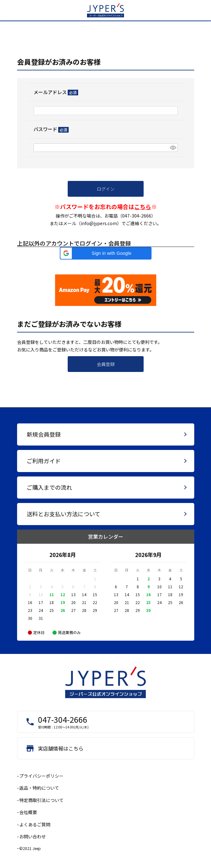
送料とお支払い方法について (63, 514)
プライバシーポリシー (41, 776)
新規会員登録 (44, 434)
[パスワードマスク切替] (173, 148)
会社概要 (28, 812)
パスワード (51, 129)
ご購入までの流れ (49, 487)
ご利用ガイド (44, 461)
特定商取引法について (41, 800)
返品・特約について (39, 788)
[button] (106, 253)
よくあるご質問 (35, 824)
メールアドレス (56, 92)
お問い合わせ (33, 836)
